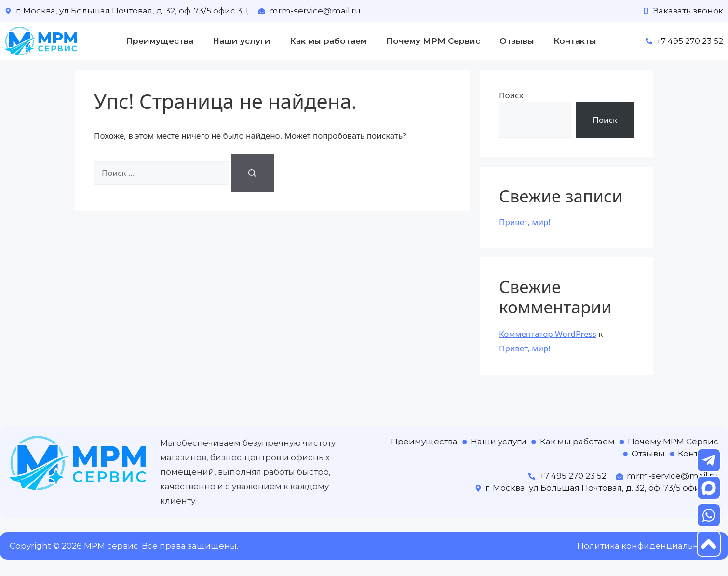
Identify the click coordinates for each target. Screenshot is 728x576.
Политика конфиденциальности (648, 546)
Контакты (575, 41)
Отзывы (517, 41)
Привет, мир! (525, 222)
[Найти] (252, 173)
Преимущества (160, 41)
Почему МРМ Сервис (433, 41)
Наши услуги (242, 41)
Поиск (511, 95)
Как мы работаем (328, 41)
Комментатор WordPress (548, 334)
